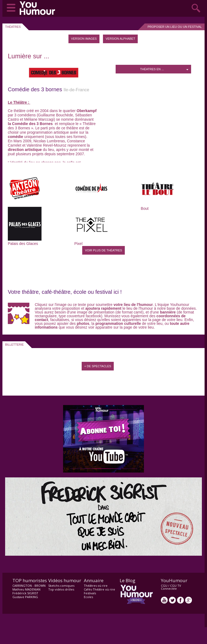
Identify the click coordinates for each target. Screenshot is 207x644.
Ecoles (88, 597)
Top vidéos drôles (61, 589)
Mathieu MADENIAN (26, 589)
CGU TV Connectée (171, 587)
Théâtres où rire (96, 586)
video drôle (39, 8)
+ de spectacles (98, 366)
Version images (84, 39)
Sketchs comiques (61, 586)
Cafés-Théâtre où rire (99, 589)
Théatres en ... (164, 69)
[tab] (84, 39)
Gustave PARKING (25, 597)
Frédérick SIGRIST (25, 593)
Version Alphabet (120, 39)
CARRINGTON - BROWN (29, 586)
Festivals (90, 593)
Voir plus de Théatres (103, 250)
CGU (164, 586)
